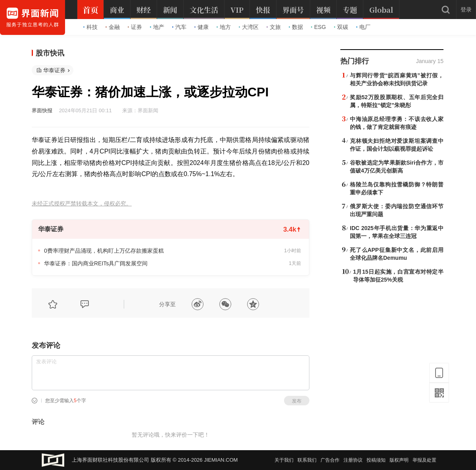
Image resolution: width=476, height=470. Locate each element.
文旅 (274, 27)
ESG (319, 27)
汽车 (179, 27)
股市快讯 (50, 53)
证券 (135, 27)
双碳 (341, 27)
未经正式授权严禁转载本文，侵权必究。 (82, 204)
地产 (157, 27)
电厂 (363, 27)
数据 (296, 27)
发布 (297, 401)
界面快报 (42, 110)
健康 (202, 27)
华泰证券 (54, 70)
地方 (224, 27)
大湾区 (249, 27)
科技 (90, 27)
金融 (113, 27)
